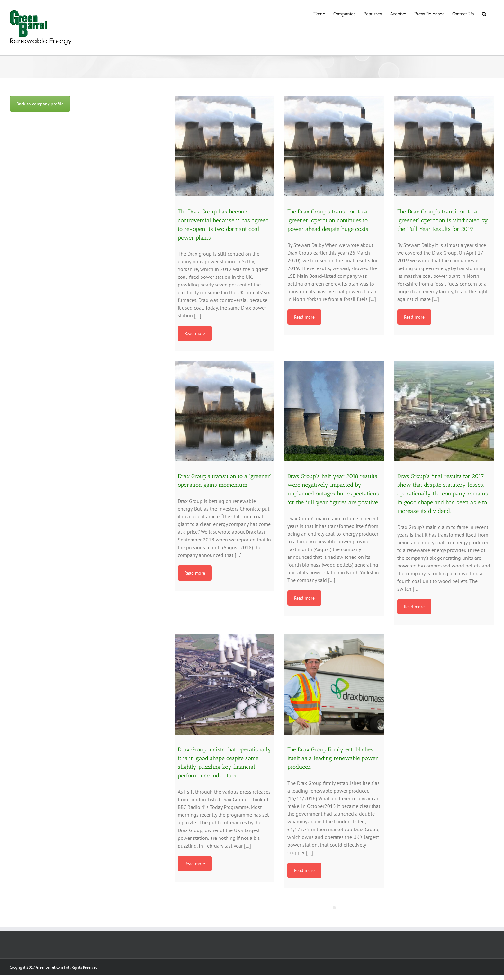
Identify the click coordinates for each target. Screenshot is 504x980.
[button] (484, 14)
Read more (195, 333)
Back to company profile (40, 104)
